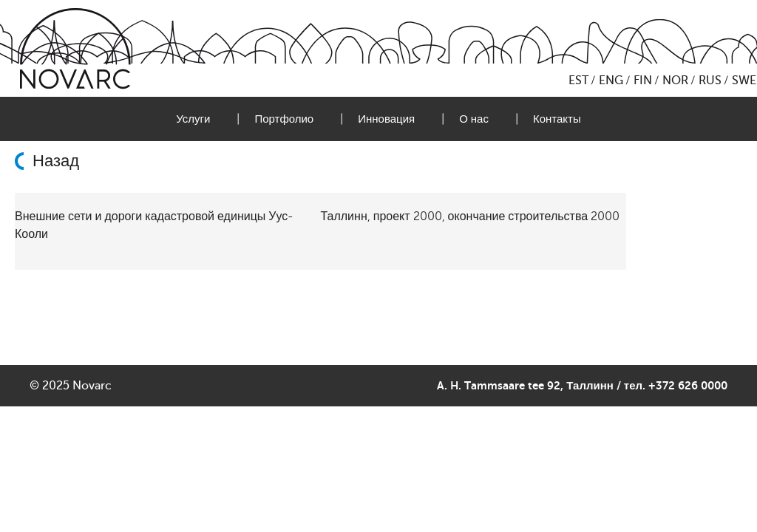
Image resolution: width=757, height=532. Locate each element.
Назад (56, 161)
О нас (474, 119)
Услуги (193, 119)
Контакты (557, 119)
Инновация (386, 119)
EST (578, 81)
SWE (744, 81)
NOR (675, 81)
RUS (710, 81)
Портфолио (284, 119)
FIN (643, 81)
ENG (611, 81)
